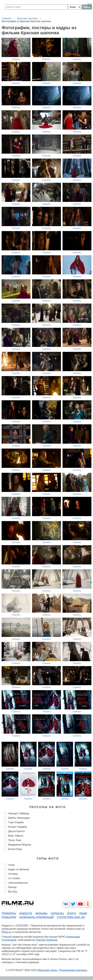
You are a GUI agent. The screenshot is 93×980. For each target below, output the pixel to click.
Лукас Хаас (15, 840)
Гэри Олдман (16, 822)
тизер (11, 865)
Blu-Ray (13, 892)
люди (83, 913)
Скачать (16, 59)
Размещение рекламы (73, 970)
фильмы (41, 913)
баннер (12, 887)
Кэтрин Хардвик (17, 827)
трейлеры (9, 913)
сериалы (57, 913)
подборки (9, 917)
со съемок (14, 878)
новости (26, 913)
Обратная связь (47, 970)
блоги (71, 913)
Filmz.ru (6, 932)
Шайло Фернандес (19, 818)
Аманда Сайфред (19, 813)
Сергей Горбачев (46, 940)
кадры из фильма (19, 869)
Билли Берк (15, 849)
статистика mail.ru (71, 917)
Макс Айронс (16, 836)
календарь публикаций (37, 917)
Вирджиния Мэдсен (20, 845)
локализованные (18, 883)
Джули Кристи (16, 831)
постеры (13, 874)
